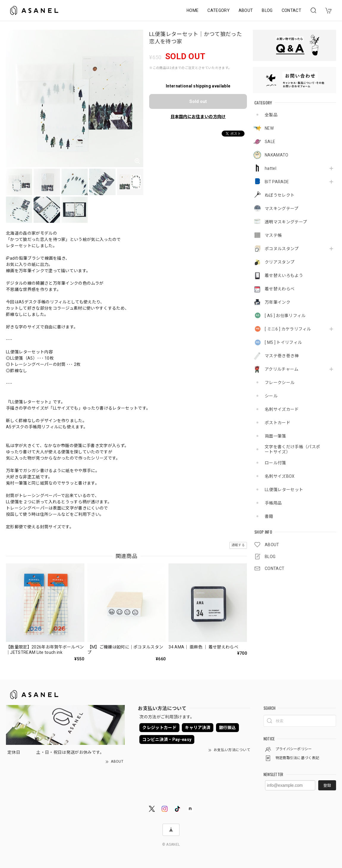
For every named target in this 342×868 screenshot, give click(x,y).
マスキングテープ (282, 209)
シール (271, 396)
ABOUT (246, 10)
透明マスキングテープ (286, 222)
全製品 (271, 115)
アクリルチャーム (282, 369)
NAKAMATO (277, 155)
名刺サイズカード (282, 409)
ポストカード (278, 423)
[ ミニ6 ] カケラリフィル (288, 329)
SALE (270, 142)
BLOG (267, 10)
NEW (269, 128)
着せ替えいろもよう (284, 275)
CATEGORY (219, 10)
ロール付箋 (275, 463)
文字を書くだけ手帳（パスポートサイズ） (292, 449)
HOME (193, 10)
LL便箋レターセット (284, 490)
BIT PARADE (277, 182)
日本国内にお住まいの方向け (198, 117)
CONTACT (291, 10)
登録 (327, 785)
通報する (238, 545)
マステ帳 (273, 235)
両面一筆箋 (275, 436)
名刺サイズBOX (280, 476)
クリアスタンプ (280, 262)
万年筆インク (278, 302)
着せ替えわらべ (280, 289)
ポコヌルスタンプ (282, 249)
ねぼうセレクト (280, 195)
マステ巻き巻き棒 (282, 356)
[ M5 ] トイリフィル (283, 342)
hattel (271, 168)
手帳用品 (273, 503)
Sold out (198, 101)
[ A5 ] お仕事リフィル (285, 316)
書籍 (269, 516)
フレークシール (280, 383)
